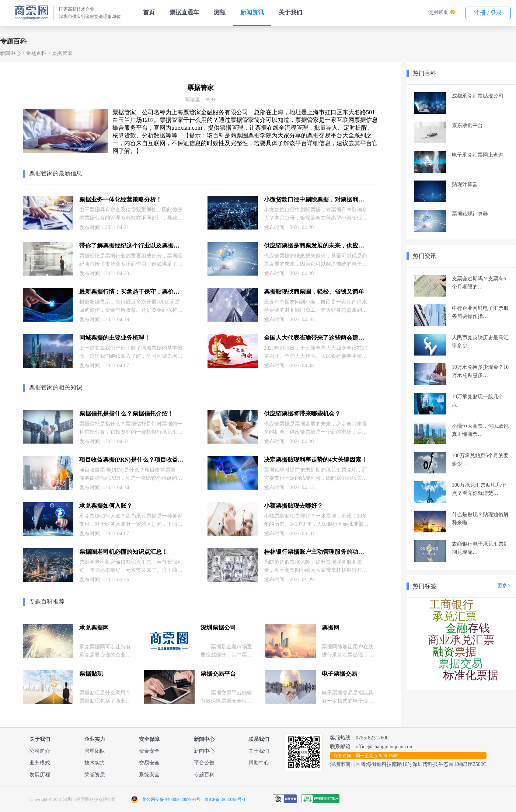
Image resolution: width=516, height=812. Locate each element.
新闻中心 (10, 53)
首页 (149, 12)
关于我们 (290, 12)
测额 (220, 12)
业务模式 (40, 763)
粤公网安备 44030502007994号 (171, 799)
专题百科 (36, 53)
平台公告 (204, 763)
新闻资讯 (252, 12)
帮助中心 (259, 763)
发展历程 (40, 775)
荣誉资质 (95, 775)
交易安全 (149, 763)
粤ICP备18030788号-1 (225, 799)
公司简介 (40, 751)
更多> (504, 586)
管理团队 (95, 751)
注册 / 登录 (488, 13)
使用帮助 (438, 12)
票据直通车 (184, 12)
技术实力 (95, 763)
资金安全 (149, 751)
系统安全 (149, 775)
